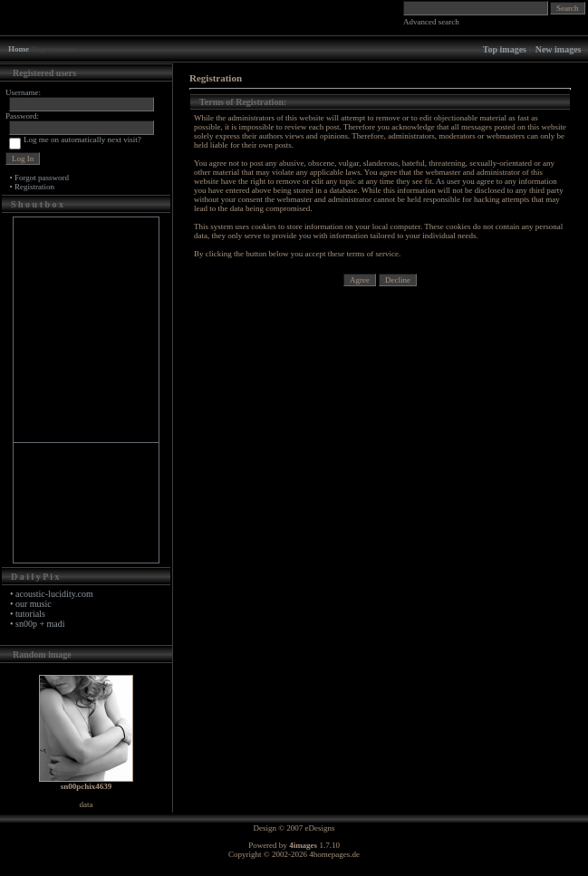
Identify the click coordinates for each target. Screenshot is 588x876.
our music (34, 604)
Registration (34, 187)
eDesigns (320, 828)
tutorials (30, 614)
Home (19, 49)
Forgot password (42, 178)
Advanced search (431, 22)
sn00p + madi (40, 624)
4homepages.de (334, 854)
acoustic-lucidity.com (54, 594)
